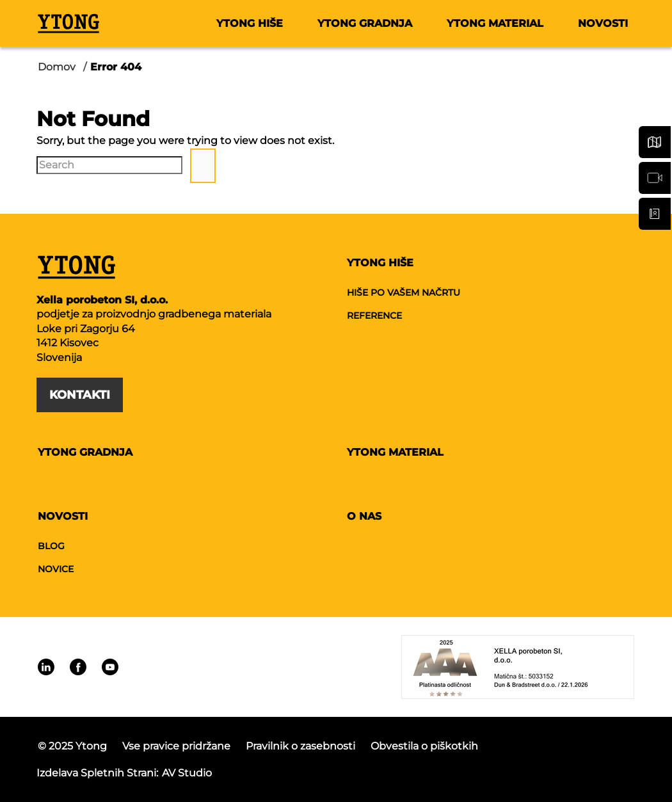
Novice (56, 569)
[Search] (109, 165)
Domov (57, 67)
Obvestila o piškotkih (424, 746)
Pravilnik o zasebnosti (300, 746)
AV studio (187, 773)
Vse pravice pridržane (176, 746)
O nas (364, 516)
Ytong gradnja (365, 23)
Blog (51, 546)
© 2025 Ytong (72, 746)
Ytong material (495, 23)
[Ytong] (68, 23)
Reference (374, 316)
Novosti (603, 23)
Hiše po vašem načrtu (404, 293)
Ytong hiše (250, 23)
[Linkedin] (46, 667)
